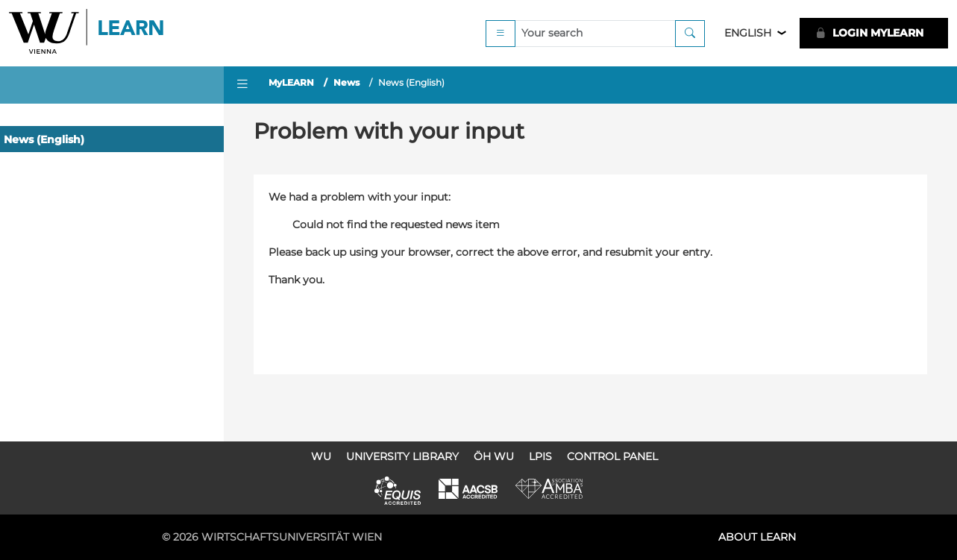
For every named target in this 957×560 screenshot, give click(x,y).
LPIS (540, 456)
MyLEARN (291, 82)
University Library (402, 456)
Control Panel (612, 456)
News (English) (44, 139)
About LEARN (757, 537)
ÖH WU (494, 456)
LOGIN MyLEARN (869, 33)
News (346, 82)
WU (321, 456)
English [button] (748, 33)
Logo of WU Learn (87, 33)
